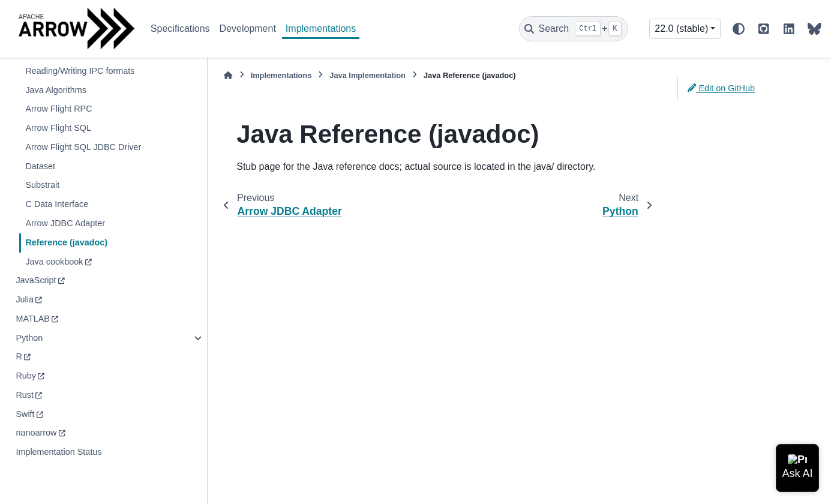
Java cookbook (54, 262)
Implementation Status (58, 452)
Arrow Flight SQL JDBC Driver (83, 147)
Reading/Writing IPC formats (80, 71)
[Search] (574, 29)
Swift (25, 414)
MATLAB (33, 319)
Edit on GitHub (721, 88)
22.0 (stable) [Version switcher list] (681, 28)
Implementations (321, 28)
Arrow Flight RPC (58, 109)
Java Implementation (367, 75)
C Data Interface (57, 204)
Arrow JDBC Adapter (65, 223)
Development (248, 28)
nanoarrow (36, 433)
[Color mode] (739, 29)
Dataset (40, 166)
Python (29, 338)
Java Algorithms (56, 90)
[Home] (228, 75)
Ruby (26, 376)
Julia (25, 299)
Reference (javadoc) (66, 242)
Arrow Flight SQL (58, 128)
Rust (25, 395)
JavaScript (36, 280)
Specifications (180, 28)
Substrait (42, 185)
